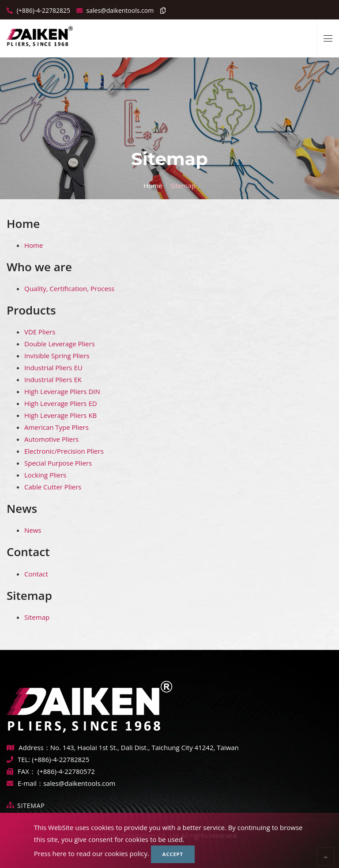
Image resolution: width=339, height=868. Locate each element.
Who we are (39, 267)
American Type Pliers (56, 427)
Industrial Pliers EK (53, 379)
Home (153, 185)
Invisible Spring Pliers (57, 356)
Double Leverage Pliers (60, 344)
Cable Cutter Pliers (53, 487)
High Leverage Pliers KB (60, 415)
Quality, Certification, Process (69, 288)
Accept (173, 854)
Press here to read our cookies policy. (92, 853)
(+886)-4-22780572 (66, 771)
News (22, 508)
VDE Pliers (40, 332)
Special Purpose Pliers (58, 463)
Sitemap (29, 595)
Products (31, 310)
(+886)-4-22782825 (43, 10)
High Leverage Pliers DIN (62, 391)
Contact (28, 552)
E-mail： (25, 783)
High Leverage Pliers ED (61, 403)
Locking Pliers (45, 475)
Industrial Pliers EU (53, 368)
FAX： (22, 771)
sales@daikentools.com (79, 783)
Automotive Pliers (51, 439)
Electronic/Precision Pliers (64, 451)
